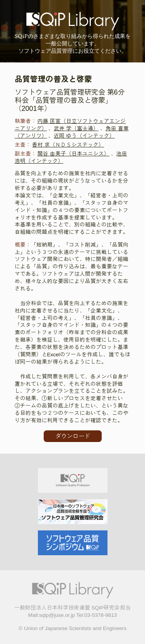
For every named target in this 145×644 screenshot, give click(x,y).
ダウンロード (73, 436)
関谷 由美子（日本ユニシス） (73, 154)
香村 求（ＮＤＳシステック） (68, 145)
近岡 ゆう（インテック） (84, 136)
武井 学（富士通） (76, 129)
